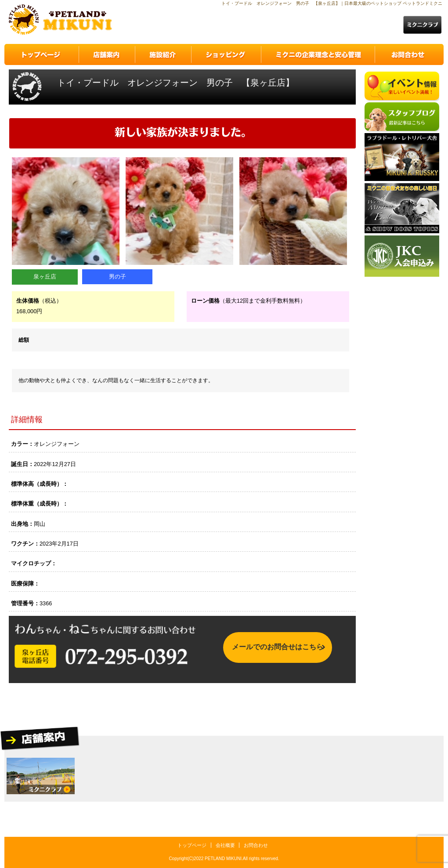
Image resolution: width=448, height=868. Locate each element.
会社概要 (225, 845)
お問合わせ (256, 845)
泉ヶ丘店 (45, 277)
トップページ (192, 845)
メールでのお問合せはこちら (278, 649)
